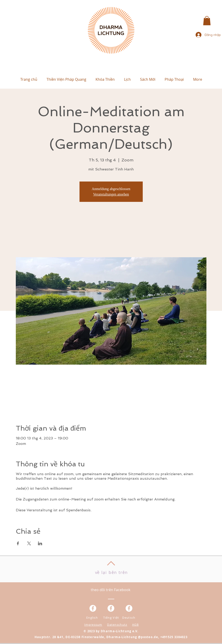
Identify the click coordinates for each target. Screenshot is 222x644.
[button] (207, 21)
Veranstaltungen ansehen (111, 194)
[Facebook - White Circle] (129, 608)
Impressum (93, 625)
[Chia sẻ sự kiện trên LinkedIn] (40, 543)
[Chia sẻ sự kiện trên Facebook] (18, 543)
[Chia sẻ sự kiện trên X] (29, 543)
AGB (135, 625)
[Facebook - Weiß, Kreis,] (93, 608)
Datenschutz (117, 625)
